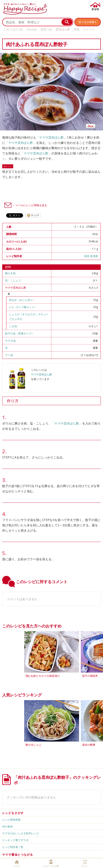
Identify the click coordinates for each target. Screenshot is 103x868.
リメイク (89, 29)
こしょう (16, 280)
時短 (77, 29)
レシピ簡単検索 (11, 820)
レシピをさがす (13, 813)
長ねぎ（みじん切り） (22, 300)
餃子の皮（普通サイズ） (20, 333)
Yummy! (32, 29)
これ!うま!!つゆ (13, 29)
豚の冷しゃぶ (33, 745)
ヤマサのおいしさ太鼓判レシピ (21, 833)
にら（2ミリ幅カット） (23, 307)
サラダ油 (10, 341)
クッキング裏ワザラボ (15, 840)
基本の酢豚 (89, 745)
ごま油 (13, 326)
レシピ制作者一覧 (13, 847)
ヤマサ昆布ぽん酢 (16, 288)
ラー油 (9, 355)
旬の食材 (7, 826)
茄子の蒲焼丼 (90, 676)
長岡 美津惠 (91, 256)
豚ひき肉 (10, 273)
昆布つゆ (46, 29)
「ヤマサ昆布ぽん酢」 (51, 137)
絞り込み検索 (87, 22)
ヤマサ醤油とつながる (18, 855)
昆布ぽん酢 (63, 29)
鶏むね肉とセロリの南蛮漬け (43, 676)
